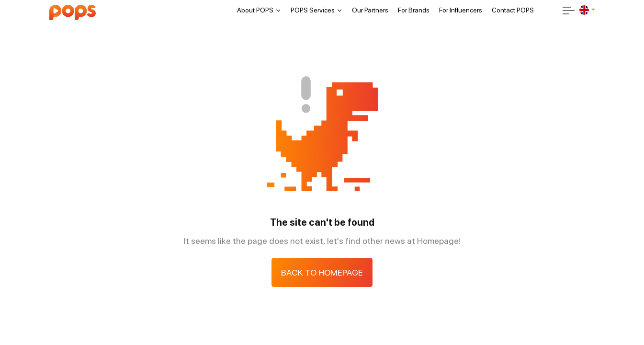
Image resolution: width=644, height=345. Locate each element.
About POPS (255, 10)
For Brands (414, 10)
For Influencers (461, 10)
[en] (584, 10)
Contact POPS (513, 10)
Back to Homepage (322, 272)
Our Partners (370, 10)
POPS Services (313, 10)
